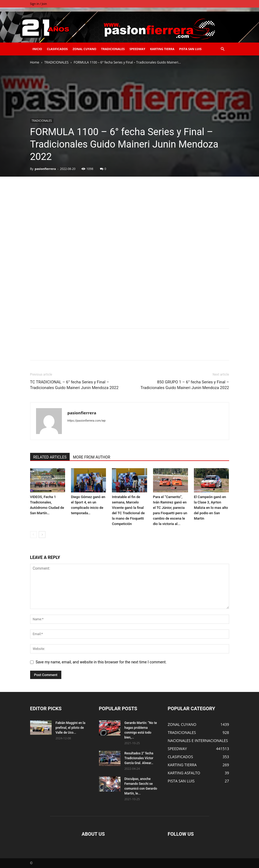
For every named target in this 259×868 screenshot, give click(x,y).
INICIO (37, 49)
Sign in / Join (39, 4)
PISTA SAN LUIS (190, 49)
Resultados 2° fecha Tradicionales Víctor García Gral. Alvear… (139, 758)
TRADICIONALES (113, 49)
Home (35, 62)
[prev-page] (33, 535)
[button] (223, 49)
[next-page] (42, 535)
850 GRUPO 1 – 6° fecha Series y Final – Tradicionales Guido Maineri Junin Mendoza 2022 (185, 385)
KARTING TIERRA (162, 49)
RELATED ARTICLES (50, 457)
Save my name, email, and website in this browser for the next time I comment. (101, 662)
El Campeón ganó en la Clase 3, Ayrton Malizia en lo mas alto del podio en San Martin (211, 508)
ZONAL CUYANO (84, 49)
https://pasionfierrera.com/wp (87, 421)
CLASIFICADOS (57, 49)
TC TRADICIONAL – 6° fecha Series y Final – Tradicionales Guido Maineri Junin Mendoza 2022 (74, 385)
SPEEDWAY (138, 49)
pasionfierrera (45, 169)
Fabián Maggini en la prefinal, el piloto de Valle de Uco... (71, 728)
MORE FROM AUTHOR (91, 457)
